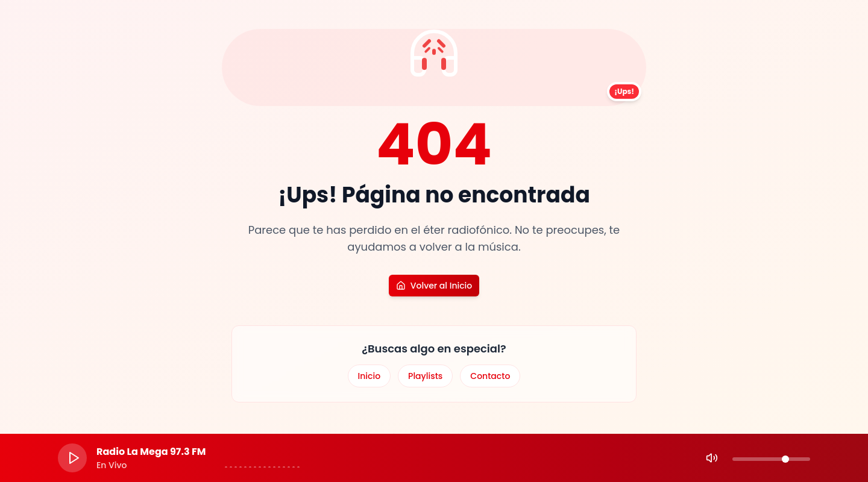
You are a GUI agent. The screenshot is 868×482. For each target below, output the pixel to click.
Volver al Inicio (434, 286)
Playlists (425, 376)
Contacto (490, 376)
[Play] (72, 458)
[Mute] (712, 458)
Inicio (370, 376)
